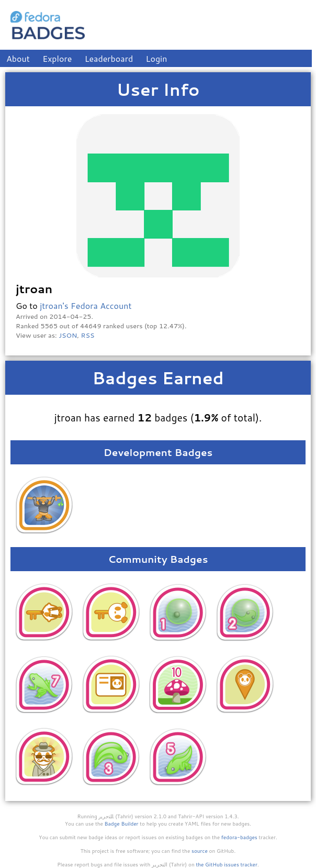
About (18, 58)
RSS (88, 335)
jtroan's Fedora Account (86, 305)
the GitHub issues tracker (227, 864)
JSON (68, 335)
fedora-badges (239, 837)
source (200, 851)
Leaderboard (109, 58)
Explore (57, 58)
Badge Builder (122, 824)
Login (157, 58)
